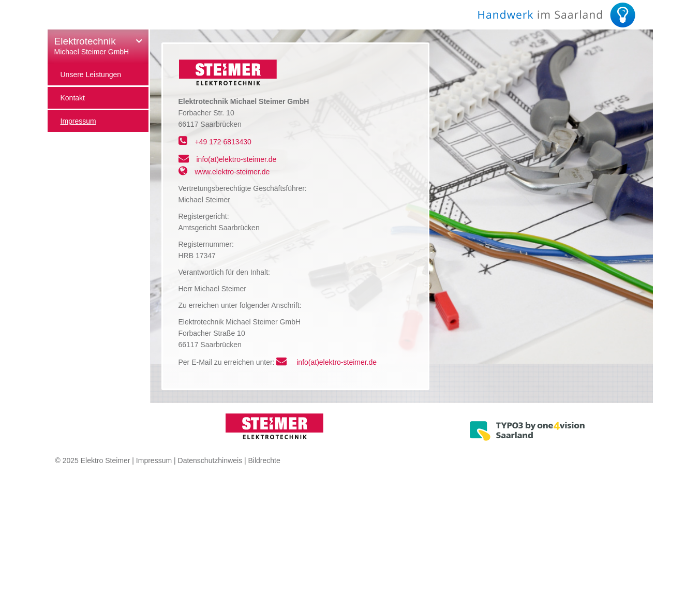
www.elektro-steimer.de (233, 172)
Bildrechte (264, 460)
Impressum (154, 460)
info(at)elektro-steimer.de (237, 159)
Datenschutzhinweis (210, 460)
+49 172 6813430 (223, 142)
